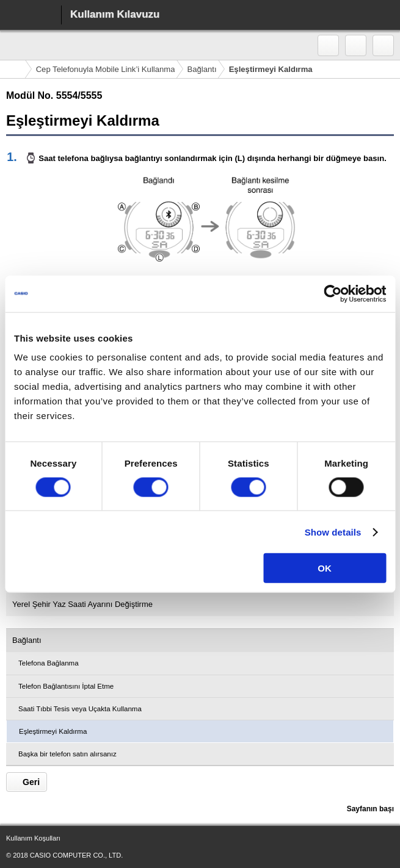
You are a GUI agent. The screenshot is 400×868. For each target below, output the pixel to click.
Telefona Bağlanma (49, 663)
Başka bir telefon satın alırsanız (67, 754)
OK (325, 568)
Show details (333, 532)
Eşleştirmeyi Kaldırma (53, 731)
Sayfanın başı (370, 809)
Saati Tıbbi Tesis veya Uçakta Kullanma (80, 709)
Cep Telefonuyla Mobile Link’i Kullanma (106, 69)
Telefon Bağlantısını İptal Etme (66, 686)
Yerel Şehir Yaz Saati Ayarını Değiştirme (82, 604)
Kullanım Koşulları (33, 838)
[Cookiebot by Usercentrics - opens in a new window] (333, 293)
